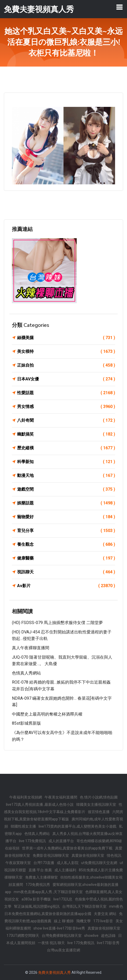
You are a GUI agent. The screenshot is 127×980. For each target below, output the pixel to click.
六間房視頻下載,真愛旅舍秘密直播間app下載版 (63, 815)
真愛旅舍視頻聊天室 (88, 855)
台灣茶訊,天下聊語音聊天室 (84, 906)
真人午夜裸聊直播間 (31, 648)
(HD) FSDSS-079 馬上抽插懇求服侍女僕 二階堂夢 (57, 623)
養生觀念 (66, 544)
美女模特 (66, 352)
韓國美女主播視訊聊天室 (96, 804)
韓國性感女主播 (23, 826)
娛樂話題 (66, 503)
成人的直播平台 (61, 841)
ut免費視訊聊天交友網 (99, 863)
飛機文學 (83, 921)
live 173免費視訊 (32, 841)
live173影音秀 (108, 943)
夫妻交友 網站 (105, 914)
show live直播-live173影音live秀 (59, 928)
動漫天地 (66, 476)
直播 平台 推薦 (40, 870)
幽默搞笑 (66, 434)
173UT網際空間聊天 (23, 936)
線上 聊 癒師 (64, 921)
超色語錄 (108, 936)
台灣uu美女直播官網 (63, 950)
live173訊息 (63, 899)
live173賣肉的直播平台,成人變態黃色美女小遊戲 (77, 826)
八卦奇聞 (66, 420)
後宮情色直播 (99, 812)
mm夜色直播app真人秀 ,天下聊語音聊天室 (48, 892)
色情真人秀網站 (26, 673)
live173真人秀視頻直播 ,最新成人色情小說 (40, 804)
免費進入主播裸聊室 (41, 877)
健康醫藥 (66, 558)
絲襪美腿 (66, 338)
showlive (91, 936)
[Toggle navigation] (119, 7)
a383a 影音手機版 (36, 899)
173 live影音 (103, 921)
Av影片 (66, 586)
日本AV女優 (66, 379)
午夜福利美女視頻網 (26, 797)
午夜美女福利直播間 (61, 797)
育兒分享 (66, 531)
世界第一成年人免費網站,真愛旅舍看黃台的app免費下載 (67, 848)
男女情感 (66, 407)
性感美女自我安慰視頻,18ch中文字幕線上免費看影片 (63, 808)
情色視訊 (114, 855)
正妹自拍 (66, 365)
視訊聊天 (66, 572)
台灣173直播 (44, 863)
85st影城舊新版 (26, 723)
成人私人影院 (68, 863)
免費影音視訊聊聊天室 (51, 855)
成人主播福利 (65, 870)
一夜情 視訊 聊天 (51, 943)
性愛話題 (66, 393)
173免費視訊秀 (38, 885)
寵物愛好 (66, 517)
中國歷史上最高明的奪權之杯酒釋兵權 (47, 714)
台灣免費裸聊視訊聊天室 (62, 936)
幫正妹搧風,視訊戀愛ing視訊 (37, 906)
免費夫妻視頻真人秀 (54, 972)
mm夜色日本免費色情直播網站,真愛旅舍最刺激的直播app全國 (64, 910)
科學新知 (66, 462)
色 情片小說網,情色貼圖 (99, 797)
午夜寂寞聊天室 (18, 863)
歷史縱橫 (66, 448)
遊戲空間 (66, 489)
